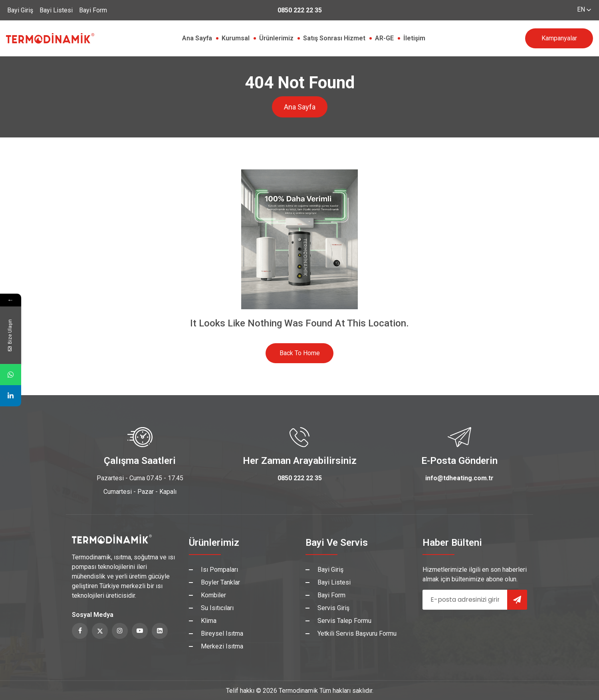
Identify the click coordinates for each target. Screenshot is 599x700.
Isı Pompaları (219, 570)
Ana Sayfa (197, 38)
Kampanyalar (559, 38)
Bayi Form (93, 10)
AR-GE (384, 38)
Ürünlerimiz (276, 38)
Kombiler (213, 595)
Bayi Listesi (56, 10)
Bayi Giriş (20, 10)
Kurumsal (236, 38)
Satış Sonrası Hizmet (334, 38)
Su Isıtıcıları (217, 608)
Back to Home (300, 353)
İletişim (414, 38)
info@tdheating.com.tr (459, 478)
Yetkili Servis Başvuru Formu (357, 633)
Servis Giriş (333, 608)
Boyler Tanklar (220, 582)
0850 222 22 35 (300, 10)
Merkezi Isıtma (222, 646)
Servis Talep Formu (344, 621)
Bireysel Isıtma (222, 633)
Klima (209, 621)
